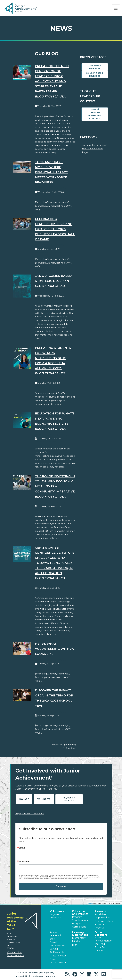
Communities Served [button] (57, 947)
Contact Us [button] (14, 952)
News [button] (53, 959)
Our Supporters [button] (104, 921)
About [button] (54, 932)
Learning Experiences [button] (80, 934)
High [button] (75, 945)
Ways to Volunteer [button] (56, 916)
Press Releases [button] (58, 956)
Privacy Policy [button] (47, 973)
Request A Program (69, 799)
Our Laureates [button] (58, 963)
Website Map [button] (37, 976)
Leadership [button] (56, 935)
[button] (68, 974)
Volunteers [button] (57, 911)
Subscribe (61, 886)
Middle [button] (76, 941)
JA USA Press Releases (95, 74)
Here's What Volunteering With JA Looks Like (54, 649)
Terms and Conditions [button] (27, 973)
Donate (24, 799)
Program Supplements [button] (80, 919)
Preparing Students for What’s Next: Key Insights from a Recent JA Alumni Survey (53, 358)
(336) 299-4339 (15, 956)
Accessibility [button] (22, 976)
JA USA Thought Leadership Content (95, 114)
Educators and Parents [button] (80, 913)
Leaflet (90, 903)
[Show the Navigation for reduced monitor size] (116, 8)
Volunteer (44, 799)
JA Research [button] (57, 952)
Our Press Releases (95, 67)
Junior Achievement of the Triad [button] (104, 941)
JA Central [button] (50, 976)
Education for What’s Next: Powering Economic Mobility (55, 418)
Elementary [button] (79, 938)
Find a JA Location (100, 949)
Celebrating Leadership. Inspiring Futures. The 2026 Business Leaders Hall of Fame (55, 229)
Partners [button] (100, 911)
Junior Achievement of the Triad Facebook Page (94, 149)
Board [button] (53, 942)
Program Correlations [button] (79, 925)
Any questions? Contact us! (30, 814)
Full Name (24, 862)
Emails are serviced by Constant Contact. (74, 879)
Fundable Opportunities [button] (103, 916)
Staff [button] (53, 939)
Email (22, 848)
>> (74, 748)
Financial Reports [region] (100, 926)
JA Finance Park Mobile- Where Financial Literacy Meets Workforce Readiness (51, 172)
